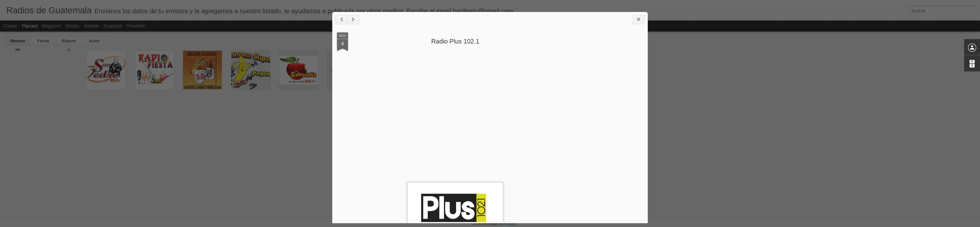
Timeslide (136, 26)
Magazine (52, 26)
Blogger (510, 224)
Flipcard (30, 26)
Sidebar (92, 26)
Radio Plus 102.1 (455, 41)
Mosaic (72, 26)
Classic (10, 26)
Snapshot (113, 26)
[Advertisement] (608, 132)
